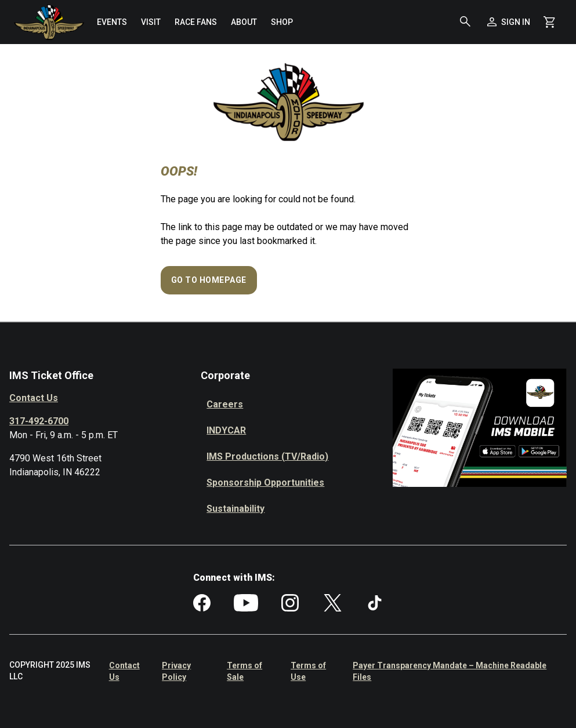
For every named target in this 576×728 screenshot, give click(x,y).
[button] (465, 22)
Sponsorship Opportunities (265, 483)
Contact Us (34, 398)
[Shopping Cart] (549, 22)
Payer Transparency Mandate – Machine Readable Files (450, 671)
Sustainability (236, 509)
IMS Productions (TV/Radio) (267, 456)
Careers (225, 404)
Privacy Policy (176, 671)
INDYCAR (226, 430)
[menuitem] (112, 22)
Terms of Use (308, 671)
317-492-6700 (39, 421)
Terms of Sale (244, 671)
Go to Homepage (209, 280)
